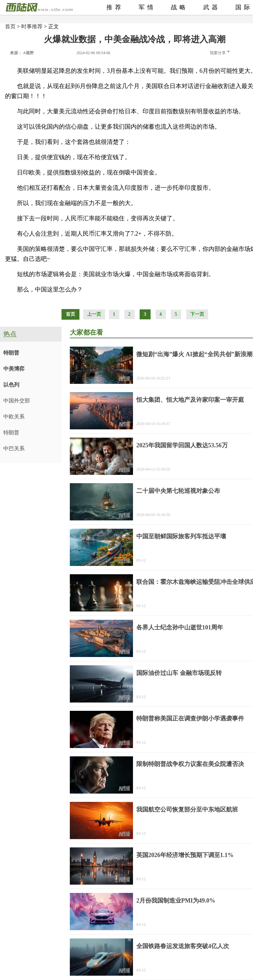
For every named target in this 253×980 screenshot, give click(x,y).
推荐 (115, 7)
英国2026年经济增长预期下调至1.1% (185, 855)
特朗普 (11, 353)
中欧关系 (14, 417)
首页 (10, 26)
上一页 (94, 314)
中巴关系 (14, 448)
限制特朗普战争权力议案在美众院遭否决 (190, 764)
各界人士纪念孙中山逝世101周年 (180, 627)
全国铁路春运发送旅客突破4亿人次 (183, 946)
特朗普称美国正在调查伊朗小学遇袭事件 (190, 718)
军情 (147, 7)
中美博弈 (14, 369)
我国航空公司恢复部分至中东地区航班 (187, 810)
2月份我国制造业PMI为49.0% (176, 901)
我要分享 (220, 53)
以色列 (11, 385)
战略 (180, 7)
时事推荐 (32, 26)
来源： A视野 (22, 53)
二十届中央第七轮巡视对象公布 (178, 491)
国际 (244, 7)
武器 (212, 7)
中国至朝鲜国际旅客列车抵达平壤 (181, 536)
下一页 (197, 314)
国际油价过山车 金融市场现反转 (179, 673)
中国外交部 (17, 401)
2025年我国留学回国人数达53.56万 (182, 445)
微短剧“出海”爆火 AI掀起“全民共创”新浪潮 (194, 354)
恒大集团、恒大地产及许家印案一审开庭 (190, 400)
